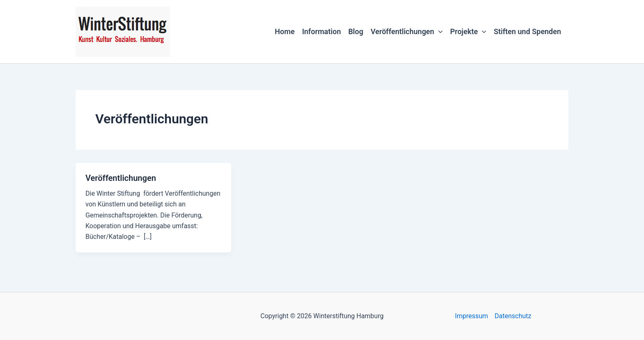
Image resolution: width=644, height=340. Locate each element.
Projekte (468, 32)
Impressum (472, 316)
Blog (356, 31)
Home (285, 31)
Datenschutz (513, 316)
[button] (438, 32)
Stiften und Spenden (527, 31)
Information (321, 31)
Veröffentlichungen (406, 32)
